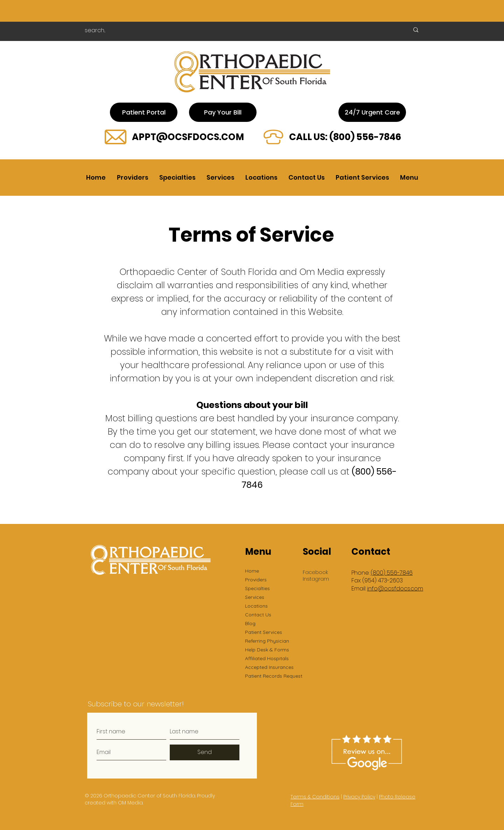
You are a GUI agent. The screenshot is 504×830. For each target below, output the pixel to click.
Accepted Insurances (269, 667)
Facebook (315, 572)
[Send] (205, 752)
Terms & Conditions (315, 797)
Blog (250, 623)
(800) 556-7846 (365, 137)
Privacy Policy (359, 797)
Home (252, 571)
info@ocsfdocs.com (395, 589)
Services (255, 597)
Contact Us (258, 615)
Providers (256, 580)
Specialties (257, 588)
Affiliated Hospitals (267, 658)
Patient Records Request (274, 676)
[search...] (239, 30)
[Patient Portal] (144, 112)
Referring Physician (267, 641)
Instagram (316, 579)
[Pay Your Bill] (223, 112)
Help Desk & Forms (267, 650)
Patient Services (264, 632)
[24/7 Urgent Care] (372, 112)
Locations (256, 606)
